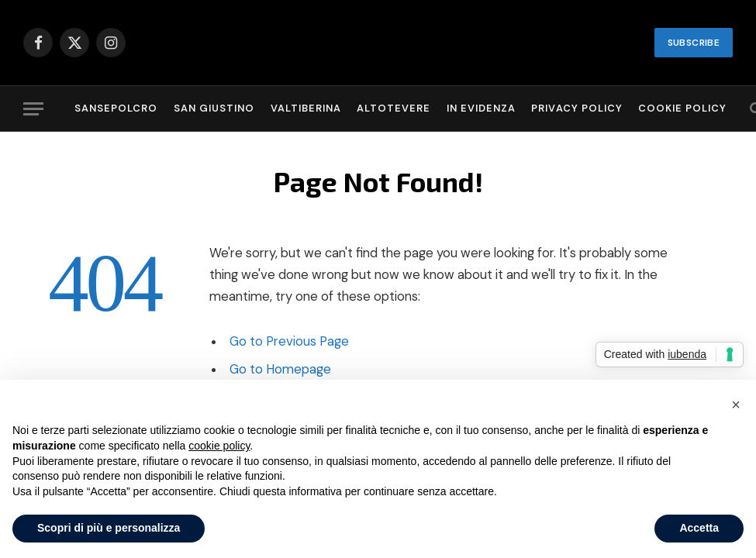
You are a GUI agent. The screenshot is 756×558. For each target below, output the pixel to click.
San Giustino (214, 108)
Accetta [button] (699, 528)
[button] (736, 405)
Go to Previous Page (289, 341)
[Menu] (33, 109)
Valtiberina (306, 108)
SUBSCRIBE (694, 43)
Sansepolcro (116, 108)
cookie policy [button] (219, 446)
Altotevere (394, 108)
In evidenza (481, 108)
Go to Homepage (280, 369)
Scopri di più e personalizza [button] (109, 528)
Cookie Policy (682, 108)
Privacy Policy (576, 108)
